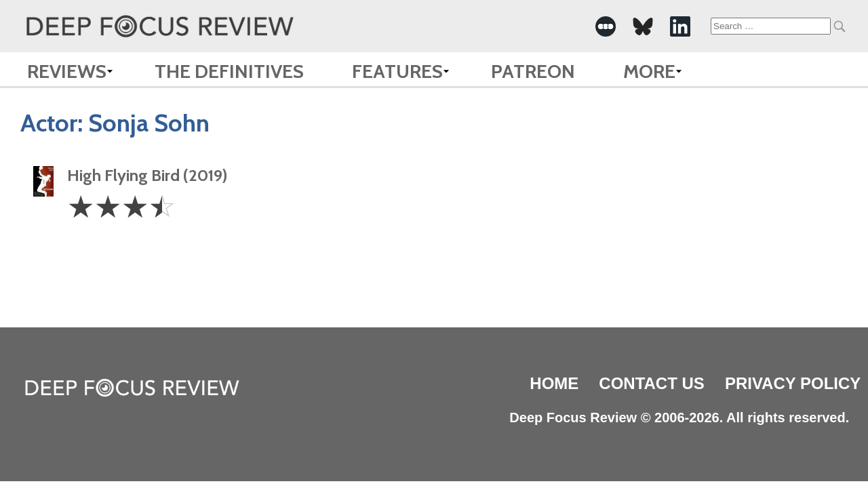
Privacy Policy (793, 383)
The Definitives (229, 71)
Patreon (533, 71)
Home (554, 383)
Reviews (67, 71)
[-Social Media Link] (606, 26)
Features (397, 71)
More (649, 71)
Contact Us (652, 383)
